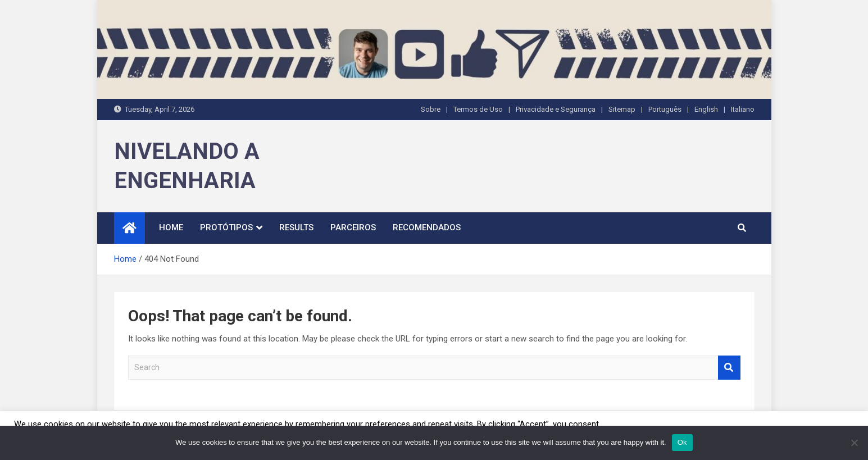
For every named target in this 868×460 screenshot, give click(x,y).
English (706, 109)
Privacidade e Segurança (556, 109)
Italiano (743, 109)
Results (296, 227)
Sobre (431, 109)
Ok (682, 442)
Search (729, 368)
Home (171, 227)
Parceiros (353, 227)
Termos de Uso (478, 109)
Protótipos (226, 227)
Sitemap (622, 109)
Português (665, 109)
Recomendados (427, 227)
